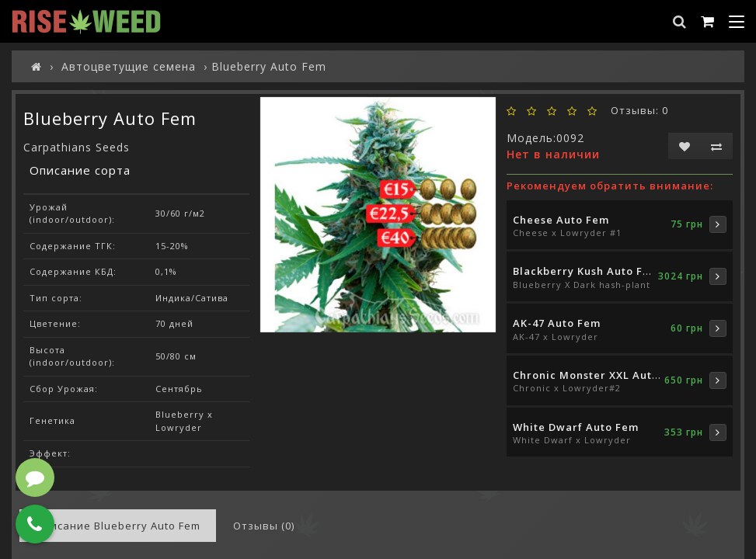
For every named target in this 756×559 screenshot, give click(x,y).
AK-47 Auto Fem (557, 323)
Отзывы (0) (264, 526)
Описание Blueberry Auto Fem (118, 526)
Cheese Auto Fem (561, 220)
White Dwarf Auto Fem (576, 427)
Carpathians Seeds (77, 147)
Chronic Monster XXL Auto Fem (599, 375)
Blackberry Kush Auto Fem (586, 271)
